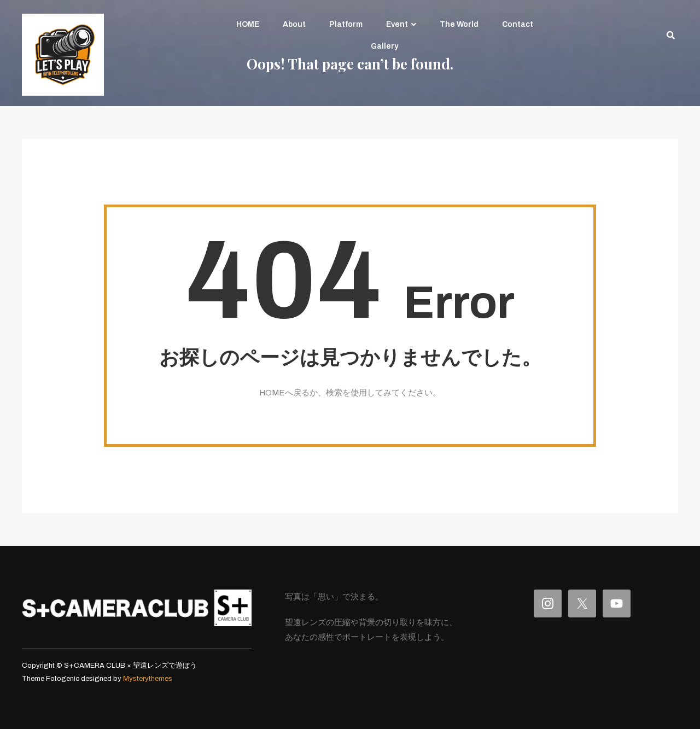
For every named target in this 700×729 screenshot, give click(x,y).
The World (459, 24)
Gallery (384, 46)
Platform (346, 24)
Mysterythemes (148, 679)
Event (397, 24)
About (294, 24)
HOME (248, 24)
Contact (518, 24)
